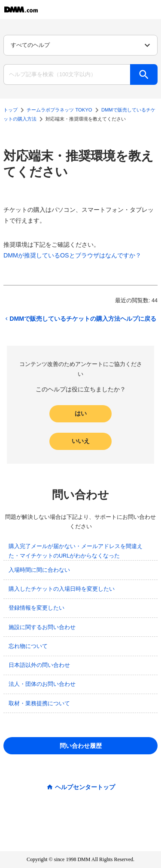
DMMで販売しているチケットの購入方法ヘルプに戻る (80, 319)
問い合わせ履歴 (81, 746)
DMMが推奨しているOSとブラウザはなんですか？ (72, 255)
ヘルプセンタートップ (85, 787)
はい (81, 413)
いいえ (81, 441)
